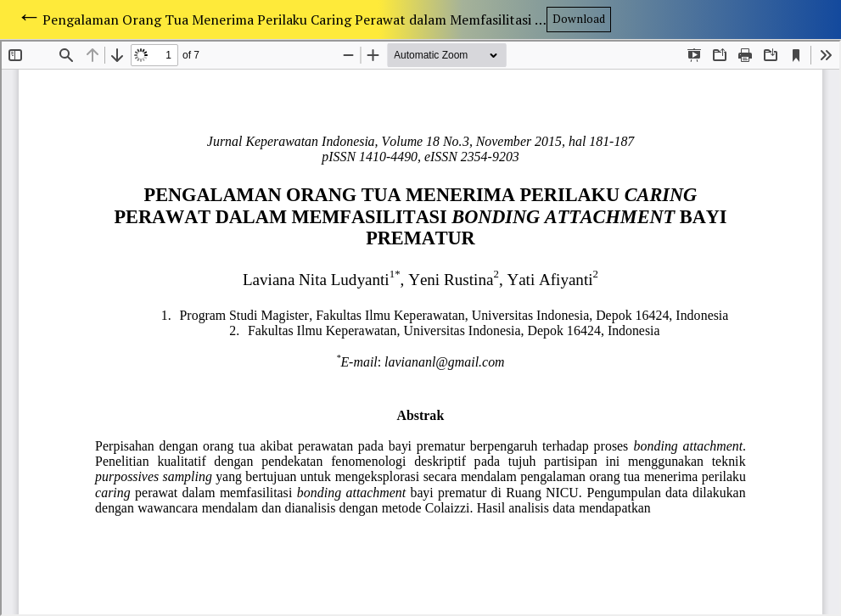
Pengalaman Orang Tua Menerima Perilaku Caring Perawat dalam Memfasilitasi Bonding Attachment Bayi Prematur (295, 20)
